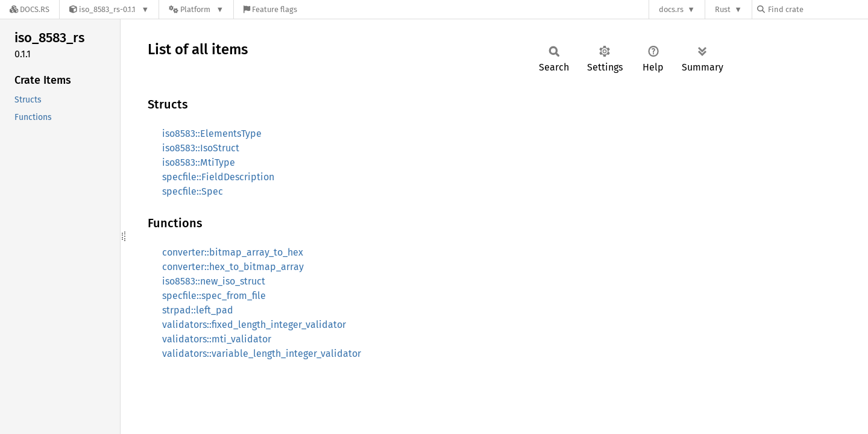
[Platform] (196, 9)
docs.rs (671, 9)
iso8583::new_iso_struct (214, 281)
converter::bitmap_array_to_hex (233, 252)
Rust (723, 9)
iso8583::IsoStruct (201, 148)
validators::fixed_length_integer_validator (254, 325)
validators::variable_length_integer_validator (262, 354)
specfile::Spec (193, 191)
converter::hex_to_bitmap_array (233, 267)
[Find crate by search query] (817, 9)
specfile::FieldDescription (218, 177)
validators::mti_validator (217, 339)
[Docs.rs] (30, 9)
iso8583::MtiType (199, 162)
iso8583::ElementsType (212, 134)
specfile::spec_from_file (214, 296)
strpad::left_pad (198, 310)
